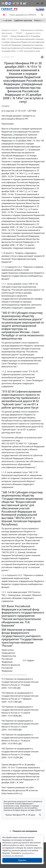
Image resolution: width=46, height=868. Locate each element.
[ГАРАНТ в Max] (10, 3)
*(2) (26, 173)
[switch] (5, 15)
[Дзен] (6, 3)
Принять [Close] (22, 860)
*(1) (26, 150)
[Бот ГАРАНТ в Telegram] (17, 3)
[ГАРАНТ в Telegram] (14, 3)
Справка (5, 106)
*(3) (26, 191)
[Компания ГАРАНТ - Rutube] (25, 3)
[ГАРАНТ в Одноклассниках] (21, 3)
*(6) (26, 245)
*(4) (26, 209)
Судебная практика (23, 20)
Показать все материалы (23, 831)
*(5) (26, 227)
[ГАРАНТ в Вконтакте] (3, 3)
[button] (38, 3)
